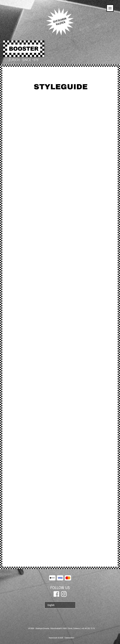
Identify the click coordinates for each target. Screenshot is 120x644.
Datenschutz (69, 638)
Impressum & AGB (56, 638)
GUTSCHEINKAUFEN (60, 21)
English (51, 605)
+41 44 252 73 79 (88, 628)
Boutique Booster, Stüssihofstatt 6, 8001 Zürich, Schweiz (58, 628)
